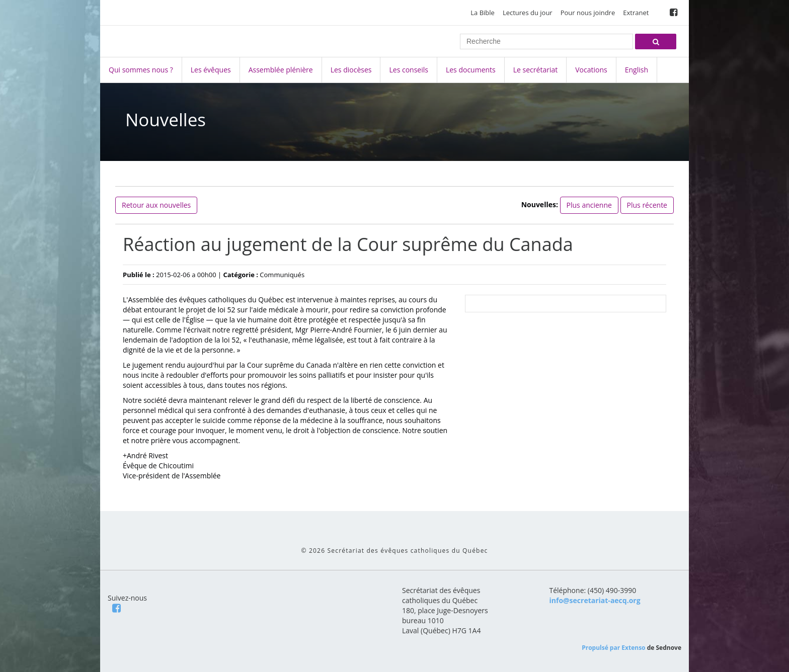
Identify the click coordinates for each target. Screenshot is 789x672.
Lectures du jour (528, 13)
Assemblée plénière (281, 70)
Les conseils (408, 70)
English (637, 70)
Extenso (633, 648)
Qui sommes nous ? (141, 70)
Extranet (636, 13)
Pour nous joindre (588, 13)
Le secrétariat (535, 70)
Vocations (591, 70)
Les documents (471, 70)
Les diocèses (351, 70)
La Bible (483, 13)
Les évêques (211, 70)
